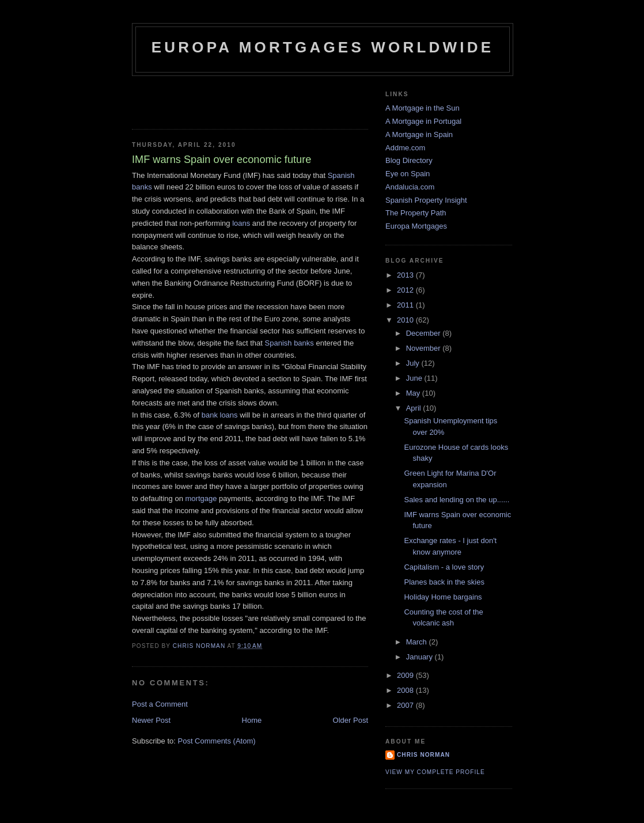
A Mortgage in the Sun (423, 108)
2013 (406, 275)
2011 (406, 305)
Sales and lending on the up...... (457, 500)
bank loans (221, 415)
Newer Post (151, 720)
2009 (406, 675)
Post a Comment (160, 704)
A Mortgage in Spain (419, 134)
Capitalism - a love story (444, 567)
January (421, 657)
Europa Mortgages (416, 226)
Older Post (351, 720)
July (414, 363)
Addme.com (405, 148)
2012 (406, 290)
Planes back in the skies (444, 582)
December (425, 333)
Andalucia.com (410, 187)
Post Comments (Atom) (217, 741)
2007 (406, 705)
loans (241, 223)
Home (252, 720)
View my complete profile (435, 772)
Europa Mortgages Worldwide (323, 47)
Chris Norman (423, 755)
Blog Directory (409, 160)
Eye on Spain (408, 174)
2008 (406, 690)
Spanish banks (291, 343)
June (415, 378)
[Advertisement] (199, 99)
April (415, 408)
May (414, 393)
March (418, 642)
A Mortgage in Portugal (423, 121)
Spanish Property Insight (426, 200)
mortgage (201, 498)
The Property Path (416, 213)
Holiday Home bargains (443, 597)
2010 (406, 320)
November (425, 348)
